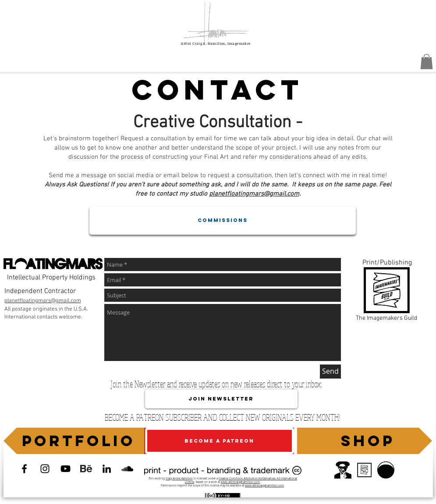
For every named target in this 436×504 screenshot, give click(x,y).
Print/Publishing (387, 263)
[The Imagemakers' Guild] (364, 470)
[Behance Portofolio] (86, 469)
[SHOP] (365, 441)
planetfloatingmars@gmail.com (254, 194)
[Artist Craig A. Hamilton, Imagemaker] (66, 469)
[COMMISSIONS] (223, 220)
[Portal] (343, 470)
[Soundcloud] (127, 469)
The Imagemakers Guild (386, 318)
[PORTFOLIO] (76, 441)
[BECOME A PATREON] (220, 441)
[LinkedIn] (107, 469)
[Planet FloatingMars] (386, 470)
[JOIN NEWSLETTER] (221, 399)
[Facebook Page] (24, 469)
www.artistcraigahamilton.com (240, 482)
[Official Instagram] (45, 469)
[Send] (330, 372)
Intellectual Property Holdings (51, 278)
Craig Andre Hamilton (179, 479)
